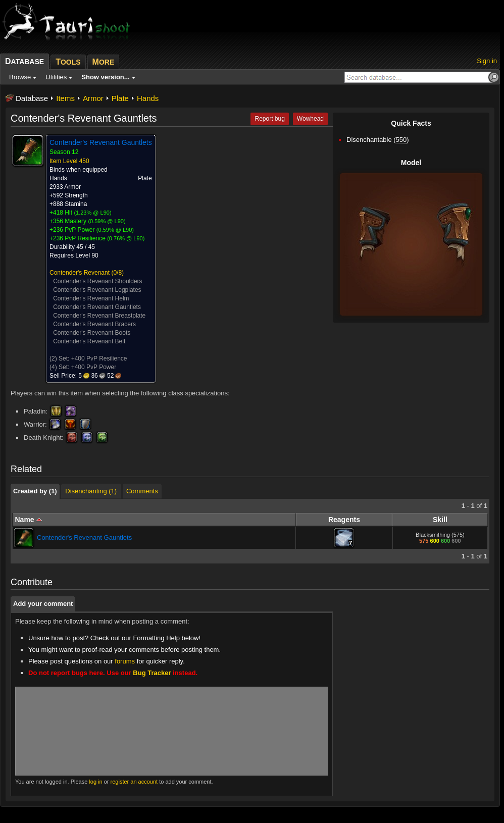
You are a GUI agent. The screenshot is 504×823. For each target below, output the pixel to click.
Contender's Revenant (80, 273)
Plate (120, 98)
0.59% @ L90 (107, 221)
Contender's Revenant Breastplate (99, 316)
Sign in (487, 61)
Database (32, 98)
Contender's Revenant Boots (92, 333)
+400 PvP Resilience (99, 358)
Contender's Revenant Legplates (97, 290)
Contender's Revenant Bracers (94, 324)
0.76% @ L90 (126, 238)
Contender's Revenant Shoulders (97, 281)
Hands (148, 98)
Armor (93, 98)
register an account (134, 782)
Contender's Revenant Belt (89, 341)
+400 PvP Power (94, 367)
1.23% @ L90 (93, 213)
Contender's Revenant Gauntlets (97, 307)
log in (95, 782)
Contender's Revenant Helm (91, 298)
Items (65, 98)
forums (125, 661)
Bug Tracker (152, 673)
